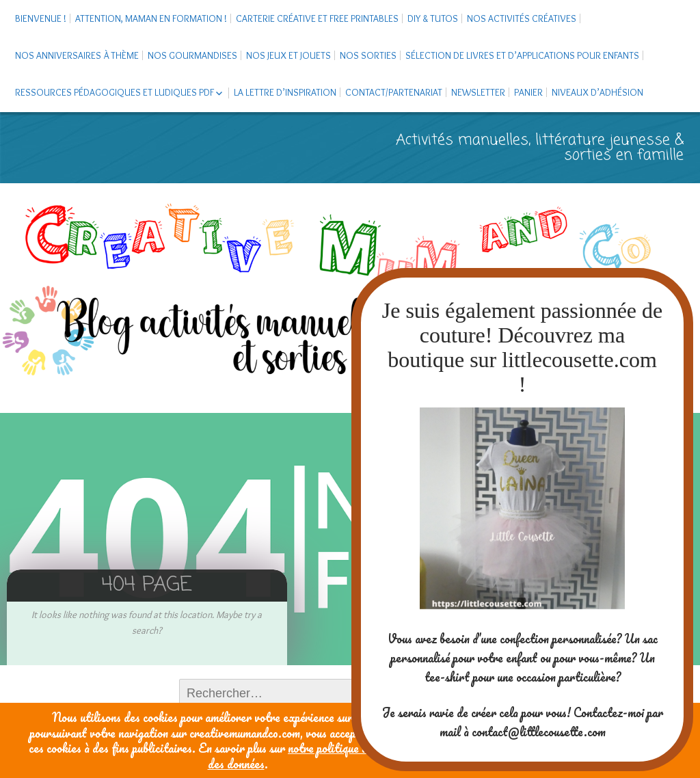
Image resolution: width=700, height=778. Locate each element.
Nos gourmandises (192, 55)
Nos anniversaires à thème (77, 55)
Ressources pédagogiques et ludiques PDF (115, 92)
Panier (528, 92)
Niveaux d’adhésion (597, 92)
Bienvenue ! (41, 18)
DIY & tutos (433, 18)
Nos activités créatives (522, 18)
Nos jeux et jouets (288, 55)
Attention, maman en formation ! (151, 18)
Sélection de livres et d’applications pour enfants (522, 55)
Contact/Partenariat (394, 92)
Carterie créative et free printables (317, 18)
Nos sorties (368, 55)
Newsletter (478, 92)
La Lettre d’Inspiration (285, 92)
